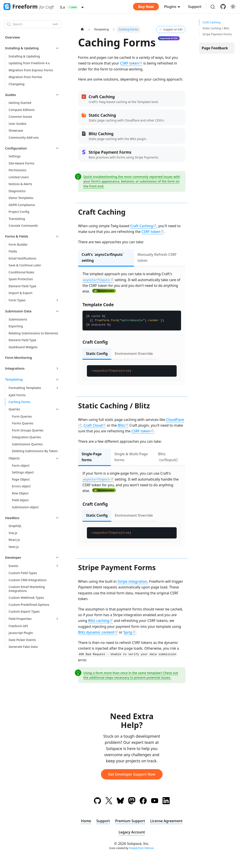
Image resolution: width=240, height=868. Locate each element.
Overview (12, 37)
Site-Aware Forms (21, 163)
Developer (13, 557)
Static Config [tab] (97, 354)
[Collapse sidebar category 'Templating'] (57, 380)
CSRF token (130, 63)
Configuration (16, 148)
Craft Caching (142, 226)
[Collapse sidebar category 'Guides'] (57, 95)
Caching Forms (19, 402)
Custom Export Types (24, 611)
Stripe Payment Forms (217, 34)
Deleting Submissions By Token (35, 451)
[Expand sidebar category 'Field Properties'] (57, 619)
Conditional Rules (21, 272)
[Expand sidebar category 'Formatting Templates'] (57, 388)
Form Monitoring (18, 358)
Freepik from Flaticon (141, 848)
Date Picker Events (22, 640)
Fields (13, 251)
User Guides (17, 124)
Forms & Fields (17, 236)
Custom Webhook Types (26, 598)
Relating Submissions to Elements (33, 333)
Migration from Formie (25, 77)
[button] (72, 7)
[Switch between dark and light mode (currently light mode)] (233, 7)
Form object (21, 465)
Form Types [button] (17, 300)
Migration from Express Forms (31, 70)
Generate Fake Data (23, 647)
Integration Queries (26, 437)
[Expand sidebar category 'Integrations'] (57, 369)
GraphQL (15, 526)
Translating (17, 219)
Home (86, 821)
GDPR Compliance (22, 205)
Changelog (16, 84)
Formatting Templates (25, 388)
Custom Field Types (23, 573)
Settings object (23, 472)
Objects (14, 458)
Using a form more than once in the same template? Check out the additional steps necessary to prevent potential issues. (131, 675)
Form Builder (18, 244)
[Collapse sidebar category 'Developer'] (57, 557)
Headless (12, 518)
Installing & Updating (22, 48)
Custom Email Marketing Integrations (27, 589)
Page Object (21, 479)
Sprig (128, 632)
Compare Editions (22, 110)
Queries (14, 409)
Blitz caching (99, 621)
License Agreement (166, 821)
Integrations (15, 368)
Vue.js (13, 533)
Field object (20, 500)
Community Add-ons (24, 137)
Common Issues (20, 117)
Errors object (21, 486)
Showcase (16, 130)
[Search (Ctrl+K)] (213, 7)
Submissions (18, 319)
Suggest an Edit (171, 29)
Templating (14, 379)
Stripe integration (132, 581)
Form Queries (22, 416)
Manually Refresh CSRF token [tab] (157, 257)
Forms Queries (23, 423)
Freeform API (18, 626)
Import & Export (20, 293)
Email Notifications (22, 258)
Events (13, 566)
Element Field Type (22, 286)
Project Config (19, 212)
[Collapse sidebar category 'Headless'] (57, 518)
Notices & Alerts (20, 184)
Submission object (25, 507)
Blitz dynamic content (96, 632)
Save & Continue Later (25, 265)
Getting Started (20, 103)
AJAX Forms (17, 395)
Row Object (20, 493)
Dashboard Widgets (23, 347)
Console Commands (23, 226)
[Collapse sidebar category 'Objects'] (57, 458)
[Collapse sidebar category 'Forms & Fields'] (57, 236)
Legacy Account (132, 832)
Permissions (17, 170)
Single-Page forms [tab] (92, 457)
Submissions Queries (27, 444)
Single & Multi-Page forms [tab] (131, 457)
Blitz (121, 425)
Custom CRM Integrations (27, 580)
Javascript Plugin (21, 633)
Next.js (14, 547)
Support (195, 7)
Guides (11, 95)
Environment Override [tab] (134, 354)
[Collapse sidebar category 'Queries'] (57, 409)
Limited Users (19, 177)
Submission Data (18, 311)
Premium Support (130, 821)
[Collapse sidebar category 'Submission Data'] (57, 311)
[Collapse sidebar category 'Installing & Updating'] (57, 48)
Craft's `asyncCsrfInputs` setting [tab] (103, 257)
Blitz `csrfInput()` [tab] (168, 457)
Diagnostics (17, 191)
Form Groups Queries (28, 430)
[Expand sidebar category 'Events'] (57, 566)
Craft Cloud (93, 425)
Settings (15, 156)
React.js (14, 540)
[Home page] (82, 29)
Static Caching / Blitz (216, 28)
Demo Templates (21, 198)
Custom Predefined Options (29, 605)
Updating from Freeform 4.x (29, 63)
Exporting (16, 326)
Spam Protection (21, 279)
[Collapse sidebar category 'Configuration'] (57, 148)
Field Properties (20, 619)
